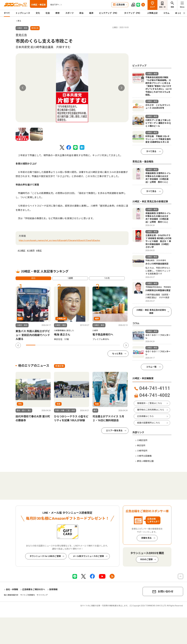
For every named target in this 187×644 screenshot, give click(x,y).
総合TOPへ (55, 5)
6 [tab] (78, 345)
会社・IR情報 (12, 589)
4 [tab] (59, 345)
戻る (19, 21)
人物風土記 (152, 13)
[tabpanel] (72, 88)
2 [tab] (40, 345)
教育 (58, 13)
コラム (166, 13)
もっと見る (117, 354)
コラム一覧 (151, 367)
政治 (81, 13)
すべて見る (151, 151)
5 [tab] (68, 345)
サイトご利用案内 (28, 595)
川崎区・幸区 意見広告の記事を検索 (151, 312)
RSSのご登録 (146, 559)
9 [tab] (106, 345)
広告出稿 (121, 5)
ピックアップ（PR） (109, 13)
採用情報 (53, 589)
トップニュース (23, 13)
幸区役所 (141, 446)
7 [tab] (87, 345)
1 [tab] (31, 345)
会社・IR (162, 7)
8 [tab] (96, 345)
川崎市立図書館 (144, 456)
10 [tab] (115, 345)
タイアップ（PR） (133, 13)
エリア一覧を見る (114, 431)
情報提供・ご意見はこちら (150, 403)
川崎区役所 (142, 440)
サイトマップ (42, 595)
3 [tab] (49, 345)
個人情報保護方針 (11, 595)
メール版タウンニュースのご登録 (88, 556)
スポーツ (69, 13)
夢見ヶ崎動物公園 (145, 461)
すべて (7, 13)
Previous (23, 88)
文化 (38, 13)
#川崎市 (31, 251)
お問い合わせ (166, 591)
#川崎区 (21, 251)
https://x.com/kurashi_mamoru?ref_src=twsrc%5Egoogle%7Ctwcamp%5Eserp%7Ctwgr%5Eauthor (59, 240)
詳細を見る (146, 538)
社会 (48, 13)
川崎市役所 (142, 451)
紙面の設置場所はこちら (149, 423)
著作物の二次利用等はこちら (151, 410)
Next (121, 88)
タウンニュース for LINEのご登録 (45, 556)
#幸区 (39, 251)
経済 (91, 13)
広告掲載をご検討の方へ (34, 589)
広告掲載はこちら (145, 416)
